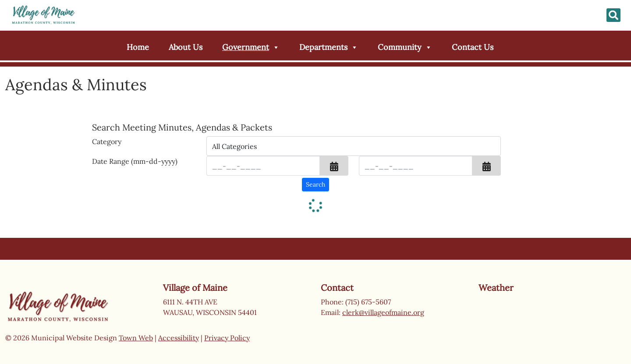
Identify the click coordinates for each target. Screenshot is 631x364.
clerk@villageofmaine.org (383, 312)
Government (251, 47)
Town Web (136, 338)
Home (138, 47)
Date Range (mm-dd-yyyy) (135, 161)
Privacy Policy (227, 338)
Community (405, 47)
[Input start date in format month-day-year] (263, 166)
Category (107, 141)
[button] (334, 166)
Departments (329, 47)
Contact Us (473, 47)
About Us (186, 47)
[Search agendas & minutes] (315, 185)
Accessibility (179, 338)
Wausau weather (522, 328)
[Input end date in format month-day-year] (416, 166)
